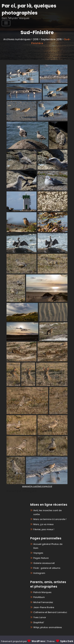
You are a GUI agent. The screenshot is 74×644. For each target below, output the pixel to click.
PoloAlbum (39, 590)
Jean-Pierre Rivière (43, 600)
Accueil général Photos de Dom (49, 540)
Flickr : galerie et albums (46, 560)
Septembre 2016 (50, 39)
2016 (36, 39)
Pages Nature (40, 550)
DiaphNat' (38, 615)
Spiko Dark (67, 634)
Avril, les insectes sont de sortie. (50, 510)
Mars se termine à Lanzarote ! (49, 515)
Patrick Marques (42, 585)
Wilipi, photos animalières (47, 620)
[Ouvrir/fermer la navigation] (6, 22)
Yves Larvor (39, 610)
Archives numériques (18, 39)
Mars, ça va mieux (43, 520)
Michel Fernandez (43, 595)
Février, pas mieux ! (43, 525)
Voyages (38, 545)
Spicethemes (41, 639)
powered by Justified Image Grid (37, 486)
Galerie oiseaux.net (43, 555)
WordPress (38, 634)
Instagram (39, 566)
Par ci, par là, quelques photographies (27, 9)
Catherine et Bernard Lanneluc (49, 605)
